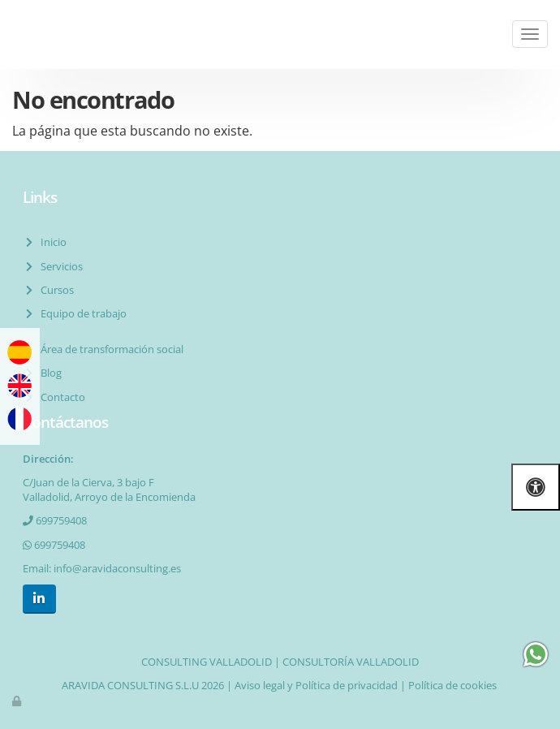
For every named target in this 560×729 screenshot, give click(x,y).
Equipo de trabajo (81, 313)
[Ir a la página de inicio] (8, 35)
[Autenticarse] (18, 701)
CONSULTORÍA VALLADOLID (351, 662)
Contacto (60, 397)
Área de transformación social (110, 349)
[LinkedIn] (39, 599)
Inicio (51, 242)
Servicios (59, 266)
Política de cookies (452, 685)
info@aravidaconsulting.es (117, 568)
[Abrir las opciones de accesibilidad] (536, 487)
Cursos (55, 290)
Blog (49, 373)
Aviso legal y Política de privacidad (316, 685)
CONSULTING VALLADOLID (207, 662)
